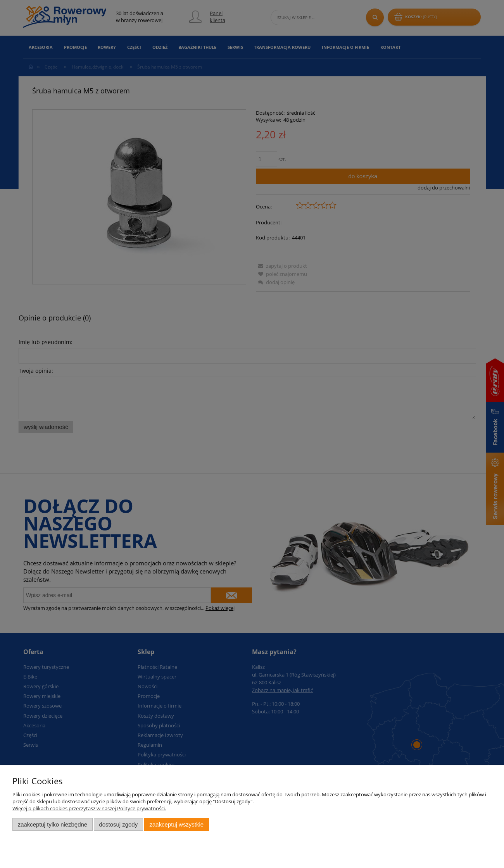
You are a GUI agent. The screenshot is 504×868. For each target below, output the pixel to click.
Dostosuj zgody (118, 824)
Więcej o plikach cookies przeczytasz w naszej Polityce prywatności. (89, 808)
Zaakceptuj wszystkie (177, 824)
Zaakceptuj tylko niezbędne (53, 824)
